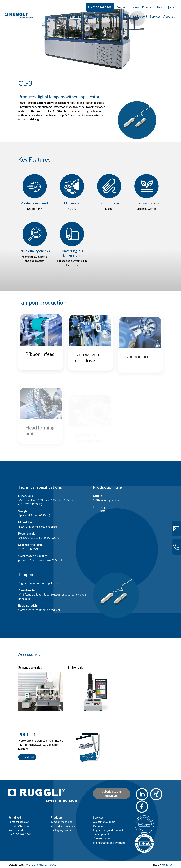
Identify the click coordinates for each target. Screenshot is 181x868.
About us (169, 13)
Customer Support (135, 13)
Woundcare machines (64, 826)
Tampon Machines (78, 13)
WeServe (167, 864)
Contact (122, 4)
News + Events (142, 4)
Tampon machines (62, 822)
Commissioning (102, 838)
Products (57, 817)
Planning (98, 826)
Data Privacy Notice (44, 864)
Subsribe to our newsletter (112, 794)
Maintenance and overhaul (109, 843)
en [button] (170, 4)
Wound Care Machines (107, 13)
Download (27, 757)
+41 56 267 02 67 (100, 4)
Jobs (160, 4)
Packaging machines (63, 830)
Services (155, 13)
